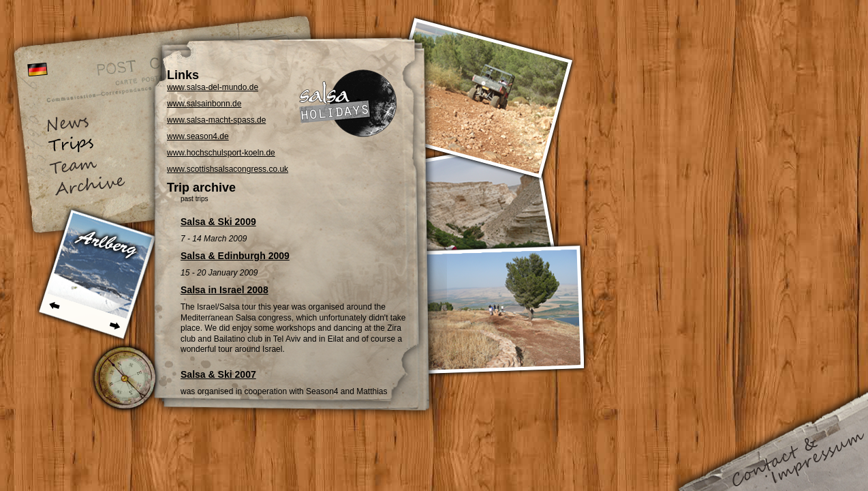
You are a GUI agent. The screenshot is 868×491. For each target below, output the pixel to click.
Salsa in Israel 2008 (224, 290)
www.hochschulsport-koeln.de (221, 153)
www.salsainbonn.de (204, 104)
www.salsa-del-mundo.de (213, 87)
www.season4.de (198, 136)
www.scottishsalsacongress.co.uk (228, 169)
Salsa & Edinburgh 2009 (235, 256)
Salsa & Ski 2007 (218, 374)
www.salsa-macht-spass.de (216, 120)
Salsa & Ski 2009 (218, 222)
